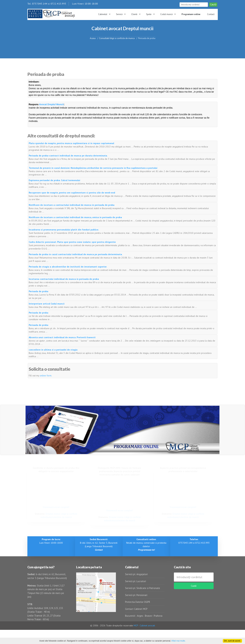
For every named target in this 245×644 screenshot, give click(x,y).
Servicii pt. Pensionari (136, 595)
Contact (211, 14)
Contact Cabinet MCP (136, 609)
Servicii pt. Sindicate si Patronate (143, 588)
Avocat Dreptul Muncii (51, 104)
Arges (140, 616)
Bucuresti (130, 616)
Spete (149, 14)
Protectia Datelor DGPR (138, 602)
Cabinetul (103, 14)
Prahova (158, 616)
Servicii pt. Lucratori (136, 581)
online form (46, 376)
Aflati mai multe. (178, 641)
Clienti (134, 14)
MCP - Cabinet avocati (144, 625)
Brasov (148, 616)
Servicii (119, 14)
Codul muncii (167, 14)
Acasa (93, 38)
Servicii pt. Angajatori (136, 574)
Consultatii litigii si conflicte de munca (117, 38)
